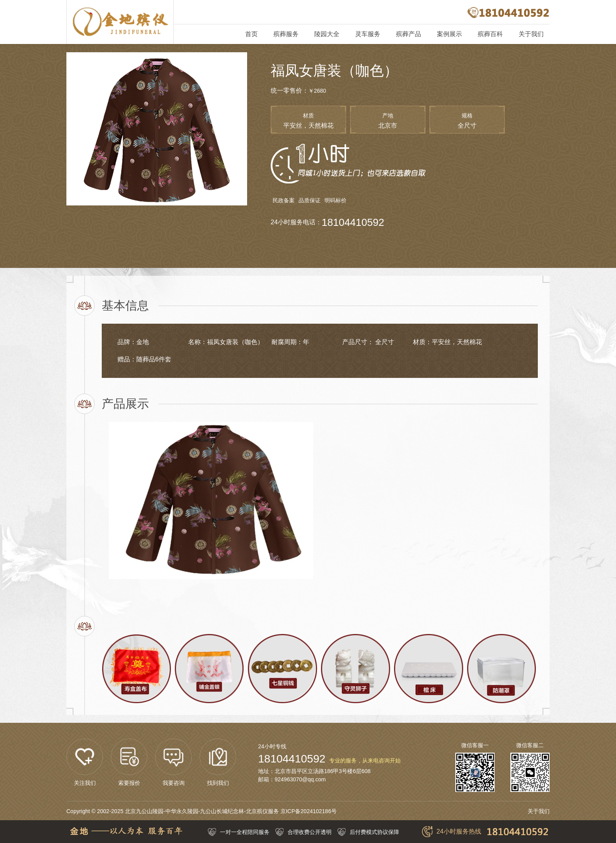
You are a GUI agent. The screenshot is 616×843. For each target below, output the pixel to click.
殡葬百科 (490, 34)
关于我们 (531, 34)
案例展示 (449, 34)
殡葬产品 (409, 34)
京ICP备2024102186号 (309, 811)
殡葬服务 (286, 34)
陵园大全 (327, 34)
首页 (251, 34)
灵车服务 (368, 34)
